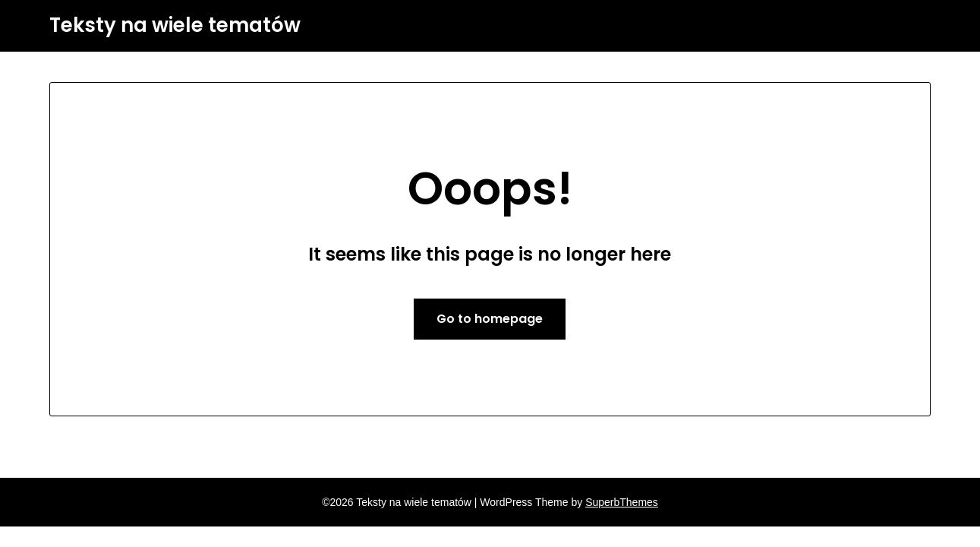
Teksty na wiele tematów (175, 26)
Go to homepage (490, 319)
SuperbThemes (622, 502)
